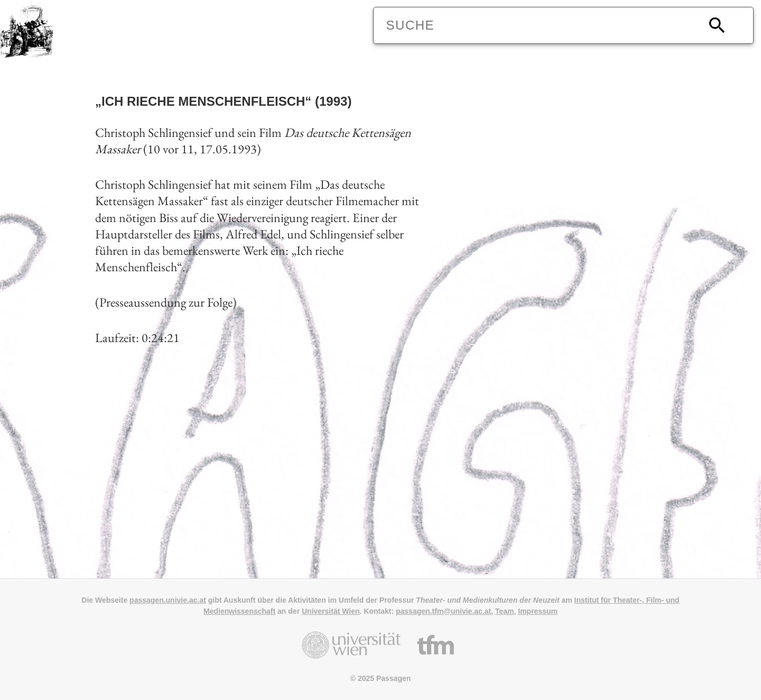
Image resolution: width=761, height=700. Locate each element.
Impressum (538, 611)
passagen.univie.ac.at (168, 600)
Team (505, 611)
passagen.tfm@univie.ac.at (443, 611)
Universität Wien (331, 611)
